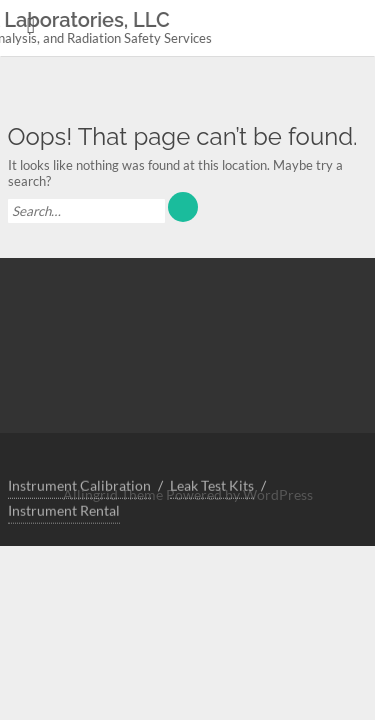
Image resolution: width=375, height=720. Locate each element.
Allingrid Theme (114, 494)
